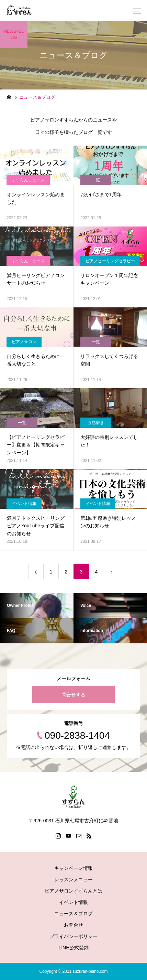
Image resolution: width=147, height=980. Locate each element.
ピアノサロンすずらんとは (73, 891)
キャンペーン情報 (73, 868)
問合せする (73, 695)
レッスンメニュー (73, 879)
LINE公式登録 (73, 948)
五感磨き (96, 423)
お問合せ (73, 925)
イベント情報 (24, 504)
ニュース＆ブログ (73, 914)
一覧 (96, 180)
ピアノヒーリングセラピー (110, 261)
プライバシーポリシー (73, 936)
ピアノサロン (24, 342)
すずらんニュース (28, 180)
